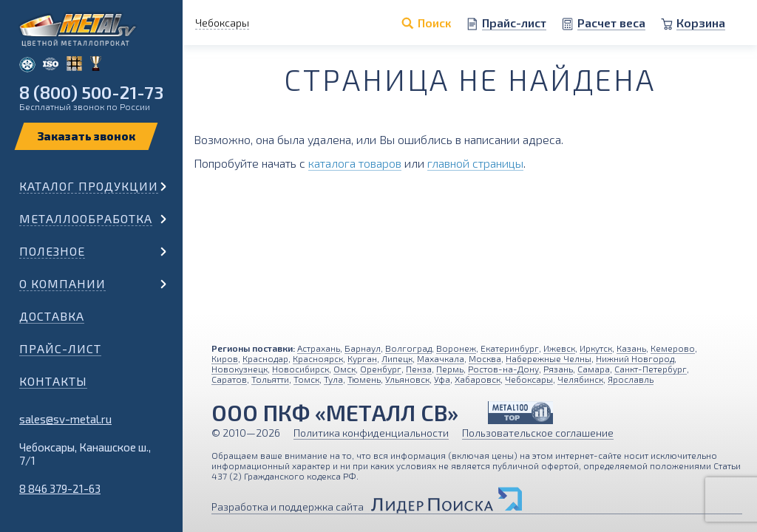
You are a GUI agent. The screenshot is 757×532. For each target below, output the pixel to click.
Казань (631, 348)
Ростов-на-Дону (503, 369)
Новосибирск (301, 369)
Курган (362, 358)
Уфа (442, 379)
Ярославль (631, 379)
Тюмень (364, 379)
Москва (485, 358)
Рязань (558, 369)
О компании (62, 283)
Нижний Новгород (635, 358)
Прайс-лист (60, 348)
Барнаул (363, 348)
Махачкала (441, 358)
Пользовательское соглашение (538, 433)
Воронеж (456, 348)
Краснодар (265, 358)
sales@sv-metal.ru (65, 419)
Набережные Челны (549, 358)
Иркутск (596, 348)
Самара (594, 369)
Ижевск (559, 348)
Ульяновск (407, 379)
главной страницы (475, 163)
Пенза (419, 369)
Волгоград (408, 348)
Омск (344, 369)
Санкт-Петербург (651, 369)
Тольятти (270, 379)
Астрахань (319, 348)
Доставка (52, 316)
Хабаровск (478, 379)
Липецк (397, 358)
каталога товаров (355, 163)
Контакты (53, 381)
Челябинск (580, 379)
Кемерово (673, 348)
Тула (333, 379)
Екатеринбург (510, 348)
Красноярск (318, 358)
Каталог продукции (89, 186)
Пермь (450, 369)
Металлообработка (86, 218)
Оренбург (381, 369)
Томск (306, 379)
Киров (225, 358)
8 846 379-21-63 (60, 488)
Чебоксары (529, 379)
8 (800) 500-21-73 (91, 92)
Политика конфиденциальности (371, 433)
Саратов (229, 379)
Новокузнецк (240, 369)
